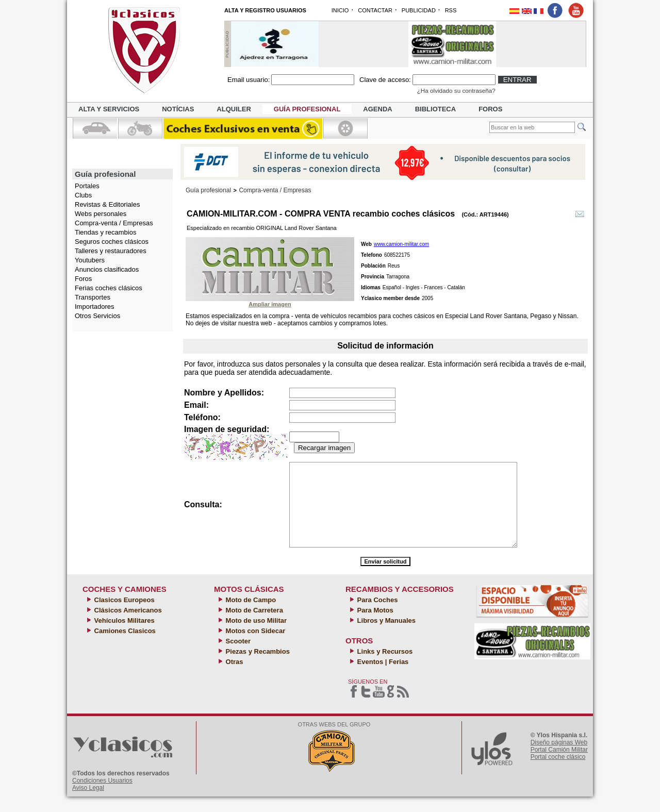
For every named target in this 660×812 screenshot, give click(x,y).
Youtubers (90, 260)
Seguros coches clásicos (112, 242)
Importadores (95, 306)
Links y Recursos (384, 667)
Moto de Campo (250, 615)
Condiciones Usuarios (102, 796)
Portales (87, 186)
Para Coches (376, 615)
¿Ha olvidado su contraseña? (456, 90)
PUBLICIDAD (419, 10)
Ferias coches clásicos (109, 288)
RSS (451, 10)
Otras (234, 677)
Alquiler (234, 109)
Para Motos (374, 626)
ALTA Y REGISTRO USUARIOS (265, 10)
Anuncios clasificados (107, 269)
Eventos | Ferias (382, 677)
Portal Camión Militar (559, 765)
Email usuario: (249, 80)
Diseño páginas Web (559, 758)
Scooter (237, 657)
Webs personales (101, 214)
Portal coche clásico (558, 772)
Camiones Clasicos (124, 646)
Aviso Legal (88, 803)
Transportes (93, 297)
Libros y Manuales (385, 636)
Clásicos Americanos (127, 626)
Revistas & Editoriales (107, 204)
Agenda (377, 109)
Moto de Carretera (253, 626)
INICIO (340, 10)
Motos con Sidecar (254, 646)
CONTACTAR (375, 10)
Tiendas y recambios (105, 232)
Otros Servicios (97, 316)
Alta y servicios (109, 109)
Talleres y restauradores (111, 251)
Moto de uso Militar (255, 636)
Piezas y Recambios (257, 667)
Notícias (178, 109)
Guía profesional (307, 109)
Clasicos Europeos (123, 615)
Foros (490, 109)
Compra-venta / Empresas (114, 223)
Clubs (83, 195)
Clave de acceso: (385, 80)
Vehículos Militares (123, 636)
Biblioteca (435, 109)
